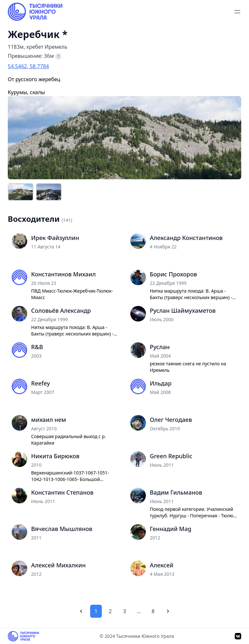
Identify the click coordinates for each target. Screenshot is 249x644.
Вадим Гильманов (176, 492)
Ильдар (161, 383)
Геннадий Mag (171, 529)
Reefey (41, 383)
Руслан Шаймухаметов (183, 310)
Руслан (160, 347)
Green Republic (171, 456)
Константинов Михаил (63, 274)
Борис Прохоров (173, 274)
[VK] (238, 636)
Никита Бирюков (55, 456)
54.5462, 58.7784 (28, 66)
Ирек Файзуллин (55, 238)
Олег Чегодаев (171, 420)
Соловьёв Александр (61, 310)
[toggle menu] (237, 12)
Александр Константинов (186, 238)
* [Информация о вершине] (65, 34)
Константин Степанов (62, 492)
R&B (37, 347)
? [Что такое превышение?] (59, 56)
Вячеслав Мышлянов (62, 529)
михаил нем (49, 420)
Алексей (162, 565)
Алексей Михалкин (58, 565)
